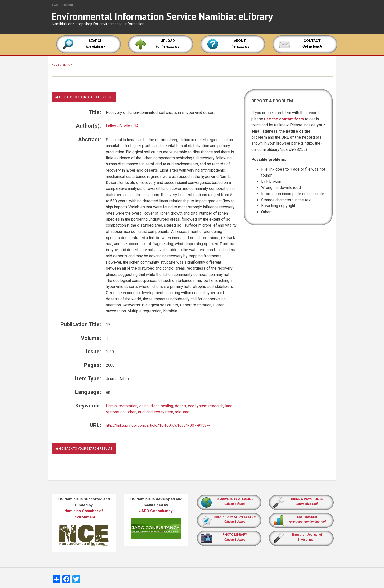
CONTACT (312, 41)
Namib (111, 406)
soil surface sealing (156, 406)
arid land (182, 412)
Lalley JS (114, 126)
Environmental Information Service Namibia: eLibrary (162, 16)
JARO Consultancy (156, 511)
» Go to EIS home (64, 5)
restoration (128, 406)
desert (181, 406)
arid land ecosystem (156, 412)
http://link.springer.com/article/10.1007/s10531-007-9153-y (158, 425)
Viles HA (131, 126)
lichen (131, 412)
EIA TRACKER (307, 517)
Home (55, 65)
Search (68, 65)
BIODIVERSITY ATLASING (235, 499)
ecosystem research (206, 406)
